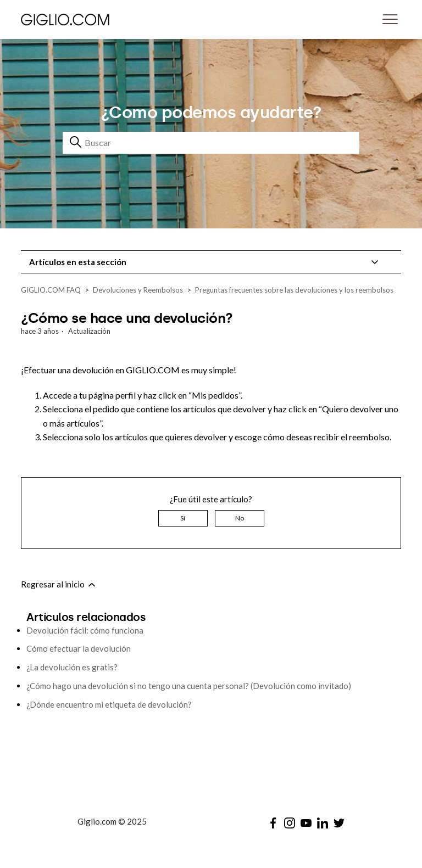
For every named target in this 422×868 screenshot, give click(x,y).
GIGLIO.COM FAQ (51, 290)
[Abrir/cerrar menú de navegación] (390, 20)
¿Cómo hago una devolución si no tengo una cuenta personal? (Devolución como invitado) (189, 686)
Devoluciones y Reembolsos (138, 290)
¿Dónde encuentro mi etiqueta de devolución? (109, 704)
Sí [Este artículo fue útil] (183, 518)
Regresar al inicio (59, 585)
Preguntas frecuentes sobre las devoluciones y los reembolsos (294, 290)
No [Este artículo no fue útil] (240, 518)
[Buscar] (211, 143)
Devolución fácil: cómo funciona (85, 630)
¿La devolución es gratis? (72, 667)
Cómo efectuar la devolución (79, 648)
